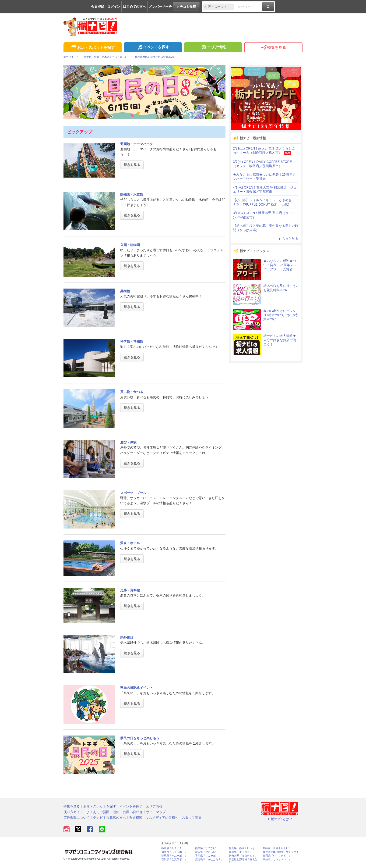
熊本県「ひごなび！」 (208, 848)
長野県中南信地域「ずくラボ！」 (282, 852)
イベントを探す (153, 48)
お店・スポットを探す (93, 48)
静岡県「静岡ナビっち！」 (244, 848)
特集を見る (273, 48)
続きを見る (132, 165)
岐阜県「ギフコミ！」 (242, 852)
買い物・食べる (132, 392)
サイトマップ (156, 812)
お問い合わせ (133, 812)
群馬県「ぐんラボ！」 (174, 856)
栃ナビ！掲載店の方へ (109, 818)
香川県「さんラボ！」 (208, 856)
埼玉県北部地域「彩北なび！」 (243, 861)
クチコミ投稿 (186, 7)
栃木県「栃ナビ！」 (173, 848)
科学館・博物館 (132, 341)
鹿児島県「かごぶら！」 (209, 859)
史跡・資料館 (130, 590)
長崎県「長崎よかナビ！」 (278, 848)
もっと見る (288, 239)
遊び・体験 (128, 442)
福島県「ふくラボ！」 (174, 852)
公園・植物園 (130, 245)
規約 (116, 812)
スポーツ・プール (133, 493)
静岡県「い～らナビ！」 (277, 856)
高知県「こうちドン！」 (277, 859)
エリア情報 (213, 48)
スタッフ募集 (192, 818)
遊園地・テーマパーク (137, 144)
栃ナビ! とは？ (280, 819)
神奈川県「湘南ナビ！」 (243, 856)
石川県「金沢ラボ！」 (174, 859)
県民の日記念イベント (137, 688)
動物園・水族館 (132, 194)
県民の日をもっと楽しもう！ (141, 738)
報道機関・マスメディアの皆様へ (154, 818)
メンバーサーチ (160, 7)
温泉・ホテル (130, 543)
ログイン (114, 7)
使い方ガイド (73, 812)
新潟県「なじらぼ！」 (208, 852)
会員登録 (98, 7)
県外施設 (127, 637)
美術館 (125, 291)
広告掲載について (77, 818)
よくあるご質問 (98, 812)
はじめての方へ (134, 7)
